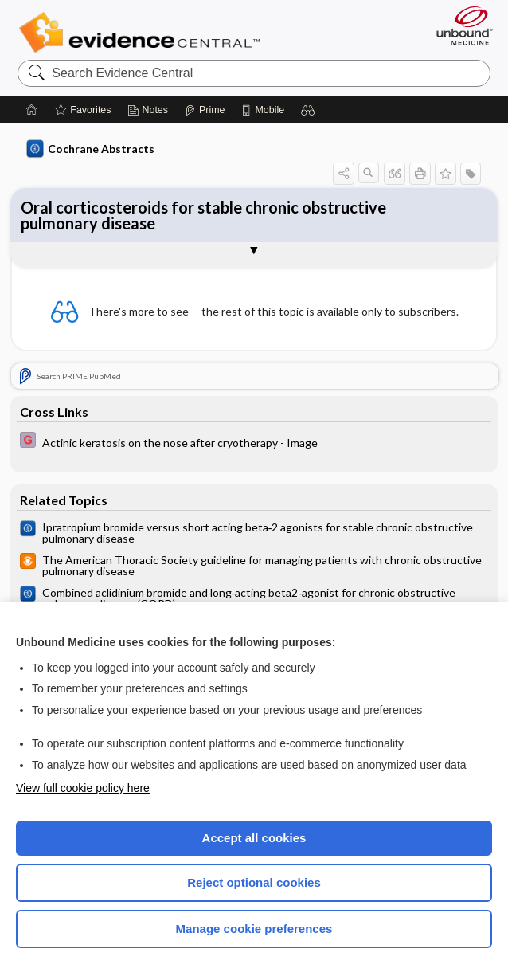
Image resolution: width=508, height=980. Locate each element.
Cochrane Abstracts (91, 149)
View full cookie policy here (83, 788)
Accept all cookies (254, 838)
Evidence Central (143, 33)
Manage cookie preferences (254, 929)
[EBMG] (254, 442)
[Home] (32, 110)
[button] (308, 110)
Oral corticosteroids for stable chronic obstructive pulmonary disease (203, 215)
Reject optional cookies (254, 882)
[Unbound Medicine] (459, 25)
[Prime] (205, 110)
